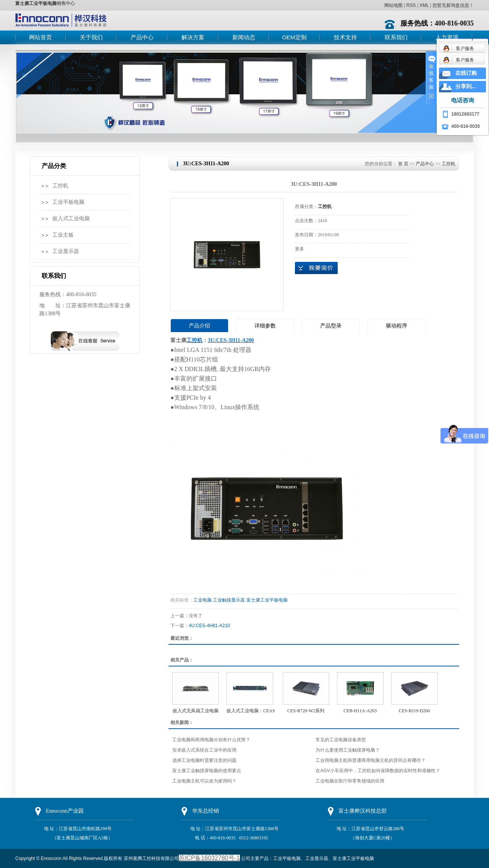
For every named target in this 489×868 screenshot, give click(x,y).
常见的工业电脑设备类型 (341, 740)
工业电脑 (202, 600)
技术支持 (345, 37)
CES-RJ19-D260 (414, 711)
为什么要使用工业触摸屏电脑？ (348, 750)
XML (424, 5)
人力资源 (447, 37)
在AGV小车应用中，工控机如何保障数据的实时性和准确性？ (378, 771)
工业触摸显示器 (229, 600)
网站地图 (393, 5)
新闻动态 (244, 37)
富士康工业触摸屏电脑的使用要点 (207, 771)
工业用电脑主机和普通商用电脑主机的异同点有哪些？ (371, 760)
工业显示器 (66, 251)
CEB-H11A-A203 (360, 711)
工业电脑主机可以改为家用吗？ (204, 781)
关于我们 (91, 37)
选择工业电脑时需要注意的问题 (204, 760)
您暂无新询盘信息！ (453, 5)
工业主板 (63, 235)
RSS (411, 5)
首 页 (403, 164)
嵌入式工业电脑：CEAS (251, 711)
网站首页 (40, 37)
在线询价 (316, 268)
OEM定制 (294, 37)
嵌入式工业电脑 (71, 219)
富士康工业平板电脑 (36, 3)
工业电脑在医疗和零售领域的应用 (350, 781)
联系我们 (396, 37)
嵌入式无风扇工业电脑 (196, 711)
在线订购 (466, 73)
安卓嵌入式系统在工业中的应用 (204, 750)
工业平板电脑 (68, 202)
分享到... (466, 86)
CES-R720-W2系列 (306, 711)
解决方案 (193, 37)
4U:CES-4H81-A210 (209, 626)
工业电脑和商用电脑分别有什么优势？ (211, 740)
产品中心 (142, 37)
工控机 (60, 186)
